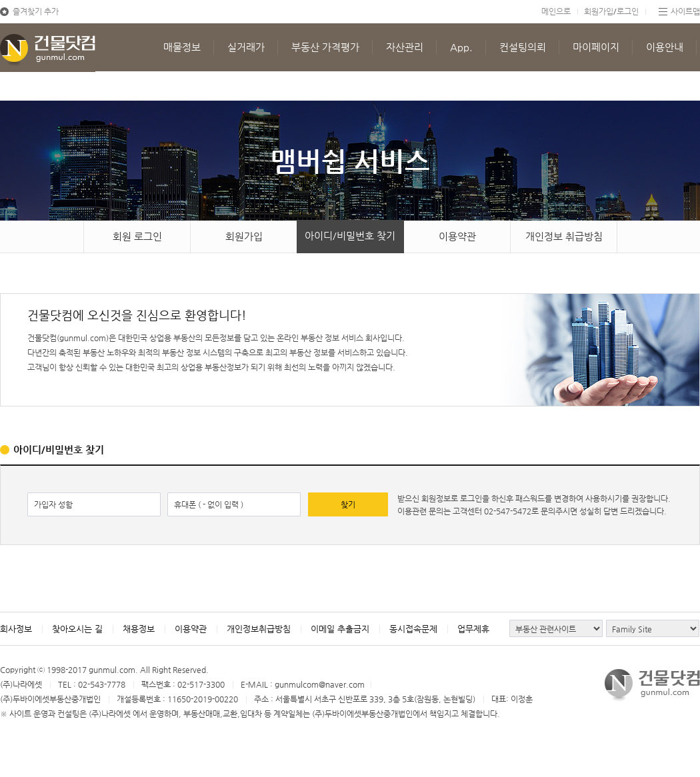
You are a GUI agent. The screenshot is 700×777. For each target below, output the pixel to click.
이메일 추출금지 (340, 629)
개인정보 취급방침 (564, 236)
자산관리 (405, 47)
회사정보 (16, 629)
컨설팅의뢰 (523, 47)
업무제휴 (473, 629)
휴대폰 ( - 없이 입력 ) (209, 504)
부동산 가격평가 (325, 47)
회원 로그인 (137, 236)
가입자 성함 (53, 504)
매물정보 (182, 47)
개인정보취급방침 (259, 629)
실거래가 (246, 47)
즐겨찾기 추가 (36, 11)
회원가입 (599, 11)
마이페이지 (596, 47)
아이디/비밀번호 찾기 (350, 236)
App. (461, 47)
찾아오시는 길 (77, 629)
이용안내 (665, 47)
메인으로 (556, 11)
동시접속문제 (413, 629)
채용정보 (139, 629)
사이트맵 (685, 11)
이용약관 (457, 236)
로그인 (628, 11)
